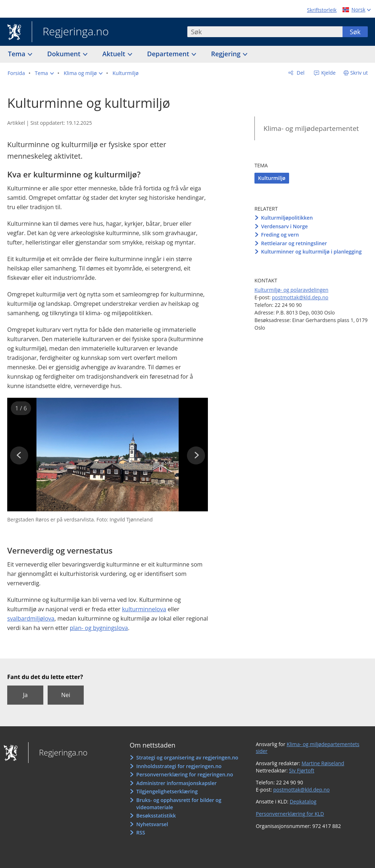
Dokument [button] (65, 54)
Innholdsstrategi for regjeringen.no (179, 766)
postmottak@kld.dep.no (300, 297)
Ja (25, 695)
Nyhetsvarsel (152, 824)
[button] (44, 73)
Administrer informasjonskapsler (177, 783)
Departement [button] (169, 54)
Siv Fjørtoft (302, 770)
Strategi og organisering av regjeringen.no (187, 757)
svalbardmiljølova (31, 618)
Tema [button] (18, 54)
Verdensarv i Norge (284, 226)
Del (300, 73)
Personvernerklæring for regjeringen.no (185, 774)
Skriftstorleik (322, 10)
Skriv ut (359, 73)
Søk (355, 32)
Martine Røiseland (323, 763)
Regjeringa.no (70, 32)
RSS (141, 832)
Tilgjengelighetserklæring (167, 791)
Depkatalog (303, 801)
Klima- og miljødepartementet (311, 128)
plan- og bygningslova (99, 628)
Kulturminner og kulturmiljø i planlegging (311, 252)
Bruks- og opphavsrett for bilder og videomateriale (179, 804)
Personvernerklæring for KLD (290, 814)
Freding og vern (280, 235)
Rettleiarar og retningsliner (294, 243)
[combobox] (265, 32)
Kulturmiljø (272, 178)
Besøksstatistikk (156, 816)
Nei (66, 695)
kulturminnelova (144, 609)
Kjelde (328, 73)
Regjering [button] (227, 54)
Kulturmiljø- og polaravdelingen (291, 290)
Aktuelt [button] (115, 54)
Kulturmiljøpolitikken (287, 218)
